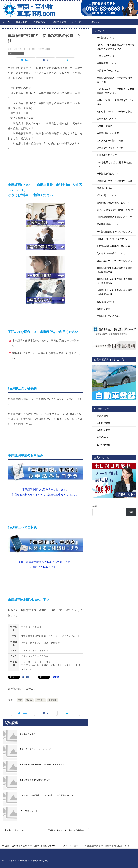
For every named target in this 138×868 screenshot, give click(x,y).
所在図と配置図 (105, 126)
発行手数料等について (108, 224)
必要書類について (106, 302)
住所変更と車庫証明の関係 (110, 141)
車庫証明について (106, 38)
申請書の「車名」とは (14, 830)
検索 (95, 506)
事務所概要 (22, 22)
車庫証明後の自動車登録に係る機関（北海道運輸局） (114, 281)
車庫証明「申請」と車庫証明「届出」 (116, 181)
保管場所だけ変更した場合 (110, 148)
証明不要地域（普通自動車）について (116, 210)
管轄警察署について (107, 63)
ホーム (6, 22)
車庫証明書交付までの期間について (35, 780)
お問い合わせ (96, 22)
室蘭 (20, 700)
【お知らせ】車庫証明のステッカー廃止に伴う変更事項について (48, 795)
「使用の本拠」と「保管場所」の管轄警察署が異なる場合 (68, 830)
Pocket (55, 677)
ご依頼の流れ (40, 22)
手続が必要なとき (27, 734)
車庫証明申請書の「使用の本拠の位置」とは (114, 80)
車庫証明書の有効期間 (108, 133)
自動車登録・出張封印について (112, 239)
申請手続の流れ (105, 188)
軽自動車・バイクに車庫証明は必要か (116, 111)
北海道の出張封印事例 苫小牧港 (113, 246)
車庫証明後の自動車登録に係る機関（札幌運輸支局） (43, 765)
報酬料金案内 (59, 22)
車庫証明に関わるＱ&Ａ (108, 316)
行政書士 (41, 700)
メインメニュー (16, 53)
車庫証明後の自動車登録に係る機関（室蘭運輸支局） (114, 270)
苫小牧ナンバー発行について (111, 253)
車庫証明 (53, 700)
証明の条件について (107, 119)
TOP (31, 846)
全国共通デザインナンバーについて (35, 749)
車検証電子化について (108, 174)
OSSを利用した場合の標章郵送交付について (116, 164)
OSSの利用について (28, 811)
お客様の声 (78, 22)
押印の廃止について (107, 195)
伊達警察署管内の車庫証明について (114, 217)
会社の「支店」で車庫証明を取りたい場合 (116, 102)
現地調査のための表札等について (113, 203)
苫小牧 (29, 700)
